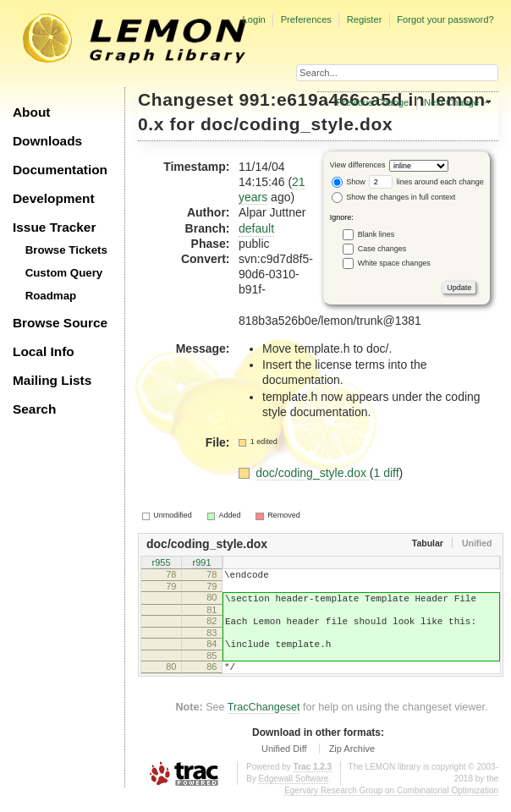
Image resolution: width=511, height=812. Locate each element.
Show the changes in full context (394, 197)
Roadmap (51, 296)
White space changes (394, 262)
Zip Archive (352, 764)
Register (365, 19)
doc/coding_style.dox (297, 124)
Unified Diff (284, 764)
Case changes (382, 248)
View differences (358, 165)
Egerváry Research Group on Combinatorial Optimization (391, 806)
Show (349, 182)
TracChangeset (264, 722)
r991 (201, 564)
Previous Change (372, 102)
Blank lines (376, 233)
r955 (161, 564)
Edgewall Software (293, 794)
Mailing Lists (52, 380)
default (256, 228)
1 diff (387, 473)
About (31, 112)
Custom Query (64, 273)
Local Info (44, 351)
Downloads (47, 141)
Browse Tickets (66, 250)
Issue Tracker (54, 227)
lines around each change (426, 182)
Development (54, 198)
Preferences (306, 19)
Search (34, 409)
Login (253, 19)
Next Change (451, 102)
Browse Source (60, 323)
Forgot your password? (445, 19)
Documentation (60, 170)
